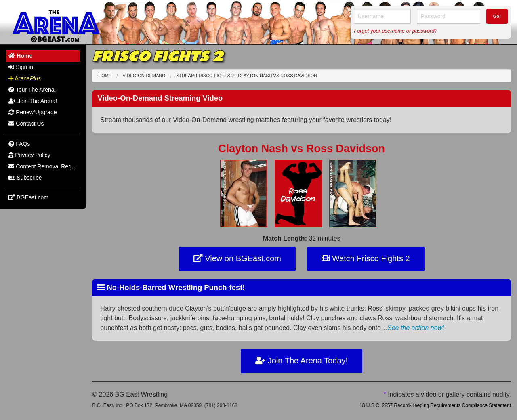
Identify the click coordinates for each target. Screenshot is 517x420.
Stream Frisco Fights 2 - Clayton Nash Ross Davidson (247, 76)
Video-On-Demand (144, 76)
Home (105, 76)
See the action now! (416, 328)
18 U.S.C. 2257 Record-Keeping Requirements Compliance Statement (435, 405)
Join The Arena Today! (302, 361)
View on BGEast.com (237, 258)
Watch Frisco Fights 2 (366, 258)
